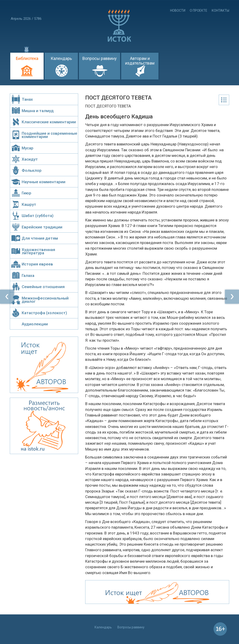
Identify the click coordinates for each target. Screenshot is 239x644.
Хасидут (30, 159)
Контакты (220, 10)
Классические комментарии (49, 122)
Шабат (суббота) (38, 216)
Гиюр (26, 193)
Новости (178, 10)
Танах (27, 99)
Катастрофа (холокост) (44, 313)
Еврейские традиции (42, 227)
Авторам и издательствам (140, 61)
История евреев (37, 264)
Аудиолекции (35, 324)
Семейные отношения (43, 287)
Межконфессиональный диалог (45, 300)
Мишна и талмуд (38, 111)
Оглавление (224, 100)
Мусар (28, 148)
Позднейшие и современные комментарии (49, 135)
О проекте (199, 10)
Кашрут (29, 204)
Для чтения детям (40, 238)
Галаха (28, 276)
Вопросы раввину (100, 58)
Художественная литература (38, 251)
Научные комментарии (44, 182)
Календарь (61, 58)
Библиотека (27, 58)
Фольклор (32, 170)
